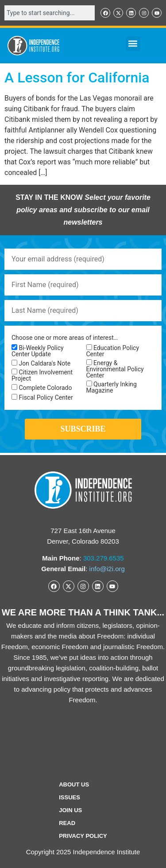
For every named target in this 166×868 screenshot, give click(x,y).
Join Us (70, 810)
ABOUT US (74, 784)
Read (67, 823)
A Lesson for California (77, 78)
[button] (133, 44)
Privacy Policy (83, 836)
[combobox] (50, 13)
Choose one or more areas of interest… (65, 338)
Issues (69, 797)
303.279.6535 (104, 558)
